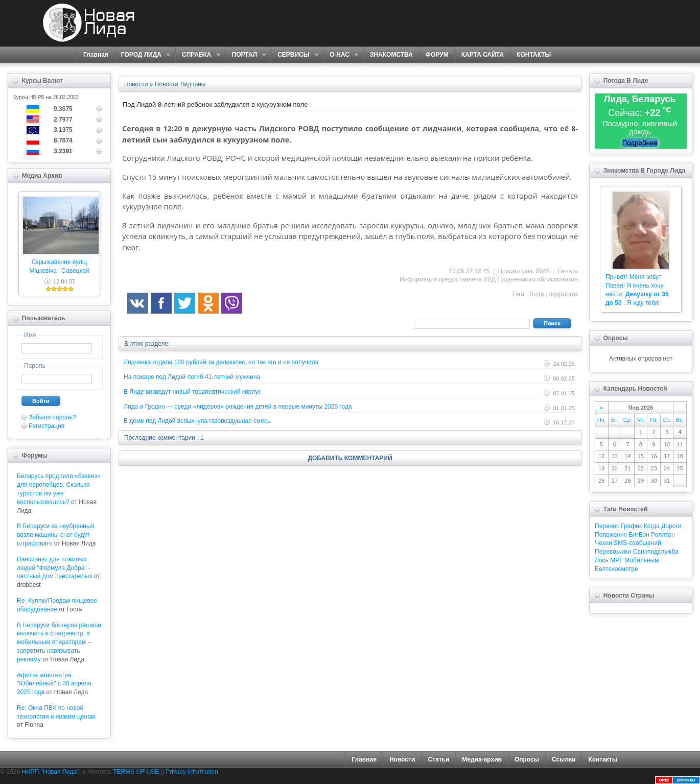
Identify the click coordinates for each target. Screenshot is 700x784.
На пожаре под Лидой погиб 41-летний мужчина (192, 377)
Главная (96, 55)
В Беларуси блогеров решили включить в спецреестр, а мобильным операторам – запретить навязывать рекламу (59, 642)
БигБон (639, 535)
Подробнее (640, 143)
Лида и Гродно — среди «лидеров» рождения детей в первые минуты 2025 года (238, 407)
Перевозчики (613, 552)
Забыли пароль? (52, 417)
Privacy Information (192, 772)
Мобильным (641, 560)
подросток (563, 294)
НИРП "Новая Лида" (50, 772)
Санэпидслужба (656, 552)
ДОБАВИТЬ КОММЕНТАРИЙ (350, 458)
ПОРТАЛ (246, 55)
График (631, 526)
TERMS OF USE (136, 772)
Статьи (438, 759)
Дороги (671, 526)
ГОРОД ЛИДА (143, 55)
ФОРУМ (437, 55)
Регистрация (46, 426)
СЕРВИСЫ (295, 55)
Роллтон (663, 535)
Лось (602, 560)
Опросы (527, 759)
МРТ (616, 560)
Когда (652, 526)
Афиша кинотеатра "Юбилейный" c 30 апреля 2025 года (54, 684)
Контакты (603, 759)
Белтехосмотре (616, 569)
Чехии (603, 543)
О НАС (341, 55)
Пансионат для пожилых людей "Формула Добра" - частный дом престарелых (54, 568)
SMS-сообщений (637, 543)
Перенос (607, 526)
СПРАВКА (198, 55)
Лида (536, 294)
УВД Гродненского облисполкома (531, 279)
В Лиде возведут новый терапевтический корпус (192, 392)
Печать (568, 271)
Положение (611, 535)
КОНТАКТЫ (534, 55)
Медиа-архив (482, 759)
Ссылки (564, 759)
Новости (402, 759)
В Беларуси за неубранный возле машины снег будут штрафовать (55, 535)
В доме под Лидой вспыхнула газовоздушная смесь (197, 421)
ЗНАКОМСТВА (391, 55)
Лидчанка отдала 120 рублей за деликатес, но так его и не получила (221, 362)
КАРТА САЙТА (483, 55)
